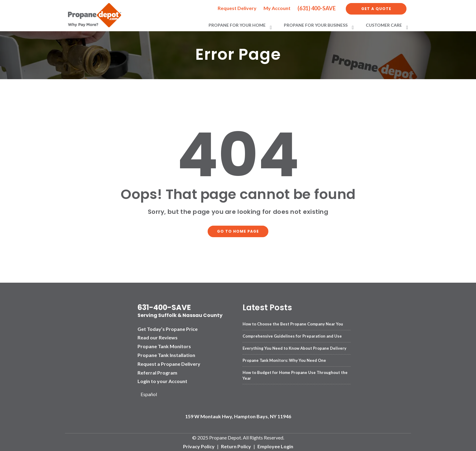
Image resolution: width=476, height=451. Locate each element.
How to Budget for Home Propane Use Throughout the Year (295, 375)
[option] (151, 394)
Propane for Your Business (316, 25)
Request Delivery (237, 8)
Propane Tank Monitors (164, 346)
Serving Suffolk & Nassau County (180, 315)
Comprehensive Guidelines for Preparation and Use (292, 336)
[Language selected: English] (151, 394)
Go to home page (238, 231)
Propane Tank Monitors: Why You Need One (284, 360)
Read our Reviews (158, 337)
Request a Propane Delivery (169, 364)
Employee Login (275, 446)
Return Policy (236, 446)
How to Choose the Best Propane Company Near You (293, 324)
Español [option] (149, 394)
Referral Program (157, 373)
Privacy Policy (199, 446)
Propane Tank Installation (166, 355)
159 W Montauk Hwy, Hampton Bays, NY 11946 (238, 416)
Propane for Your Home (237, 25)
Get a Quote (376, 9)
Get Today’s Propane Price (168, 329)
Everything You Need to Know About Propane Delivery (294, 348)
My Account (277, 8)
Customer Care (384, 25)
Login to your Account (162, 381)
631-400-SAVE (164, 307)
